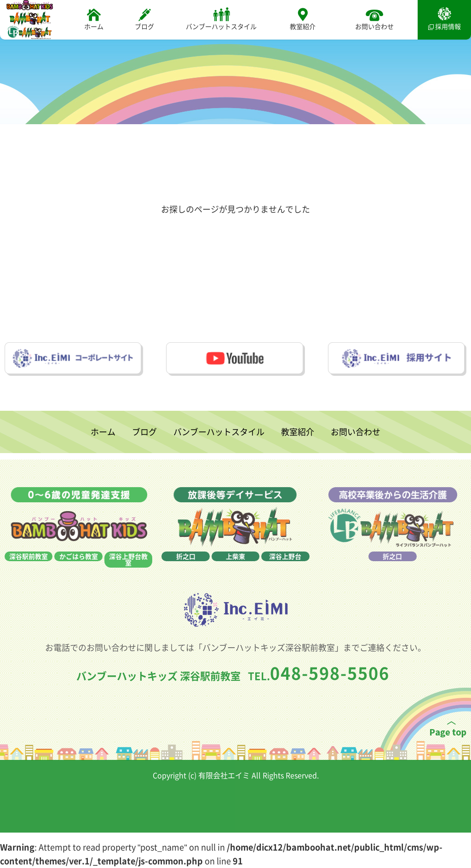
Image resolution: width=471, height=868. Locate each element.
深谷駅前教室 (29, 572)
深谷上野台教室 (128, 575)
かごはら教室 (79, 572)
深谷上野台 (285, 572)
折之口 (186, 572)
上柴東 (235, 572)
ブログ (144, 19)
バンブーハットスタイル (221, 19)
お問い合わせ (374, 19)
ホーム (94, 19)
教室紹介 (303, 19)
